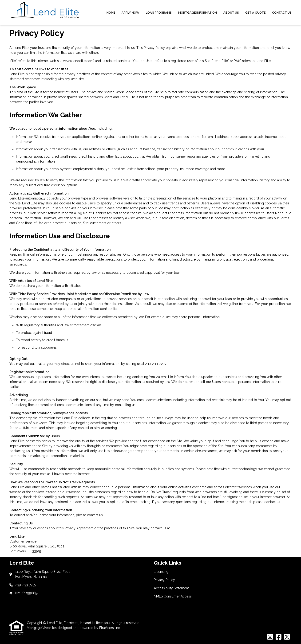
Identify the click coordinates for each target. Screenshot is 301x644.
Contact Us (282, 13)
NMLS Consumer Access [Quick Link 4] (173, 596)
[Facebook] (279, 637)
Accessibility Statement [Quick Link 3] (171, 588)
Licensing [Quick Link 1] (161, 572)
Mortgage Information (198, 13)
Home (111, 13)
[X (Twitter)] (287, 637)
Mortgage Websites (42, 628)
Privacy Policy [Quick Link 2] (164, 580)
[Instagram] (270, 637)
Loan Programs (159, 13)
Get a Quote (255, 13)
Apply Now (130, 13)
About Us (231, 13)
